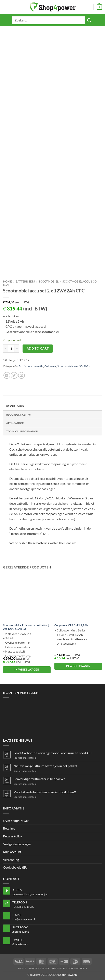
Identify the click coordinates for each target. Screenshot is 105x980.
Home (7, 282)
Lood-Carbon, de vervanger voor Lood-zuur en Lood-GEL (53, 753)
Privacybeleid (39, 968)
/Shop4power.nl (21, 932)
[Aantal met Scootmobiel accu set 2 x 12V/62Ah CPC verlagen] (5, 349)
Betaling (9, 828)
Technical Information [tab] (22, 431)
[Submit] (89, 20)
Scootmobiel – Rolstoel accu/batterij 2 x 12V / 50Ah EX (26, 627)
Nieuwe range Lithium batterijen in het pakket (45, 766)
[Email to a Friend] (21, 375)
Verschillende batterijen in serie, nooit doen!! (45, 792)
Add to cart (38, 348)
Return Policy (12, 836)
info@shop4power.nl (24, 919)
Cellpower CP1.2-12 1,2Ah (71, 625)
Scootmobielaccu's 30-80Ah (74, 366)
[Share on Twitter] (14, 375)
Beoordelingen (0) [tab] (18, 415)
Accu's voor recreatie (31, 366)
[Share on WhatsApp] (7, 375)
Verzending (11, 860)
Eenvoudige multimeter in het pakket (39, 779)
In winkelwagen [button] (27, 670)
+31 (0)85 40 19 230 (23, 907)
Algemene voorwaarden (69, 968)
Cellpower (50, 366)
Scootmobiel (49, 282)
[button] (5, 7)
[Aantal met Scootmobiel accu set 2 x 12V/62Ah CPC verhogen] (17, 349)
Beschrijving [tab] (15, 406)
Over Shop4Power (16, 821)
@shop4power (20, 944)
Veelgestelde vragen (17, 844)
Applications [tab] (15, 423)
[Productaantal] (11, 349)
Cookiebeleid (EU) (16, 867)
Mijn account (12, 852)
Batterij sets (25, 282)
